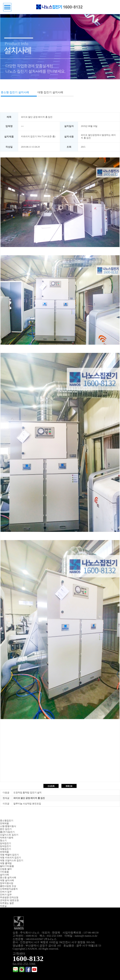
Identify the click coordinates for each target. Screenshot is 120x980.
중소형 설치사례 (8, 878)
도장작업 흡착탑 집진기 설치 (28, 793)
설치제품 (9, 137)
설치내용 (69, 137)
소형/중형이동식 (8, 826)
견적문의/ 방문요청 (9, 900)
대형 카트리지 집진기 (10, 858)
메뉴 (7, 7)
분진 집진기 (6, 829)
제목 (9, 117)
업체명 (9, 126)
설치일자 (69, 126)
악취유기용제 (7, 838)
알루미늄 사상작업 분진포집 (27, 804)
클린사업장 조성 (8, 886)
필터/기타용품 (7, 866)
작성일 (9, 147)
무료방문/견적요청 (9, 897)
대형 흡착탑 (6, 863)
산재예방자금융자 (9, 889)
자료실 (3, 906)
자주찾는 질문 (7, 903)
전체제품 (4, 823)
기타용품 (4, 872)
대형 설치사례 (7, 880)
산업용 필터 (6, 869)
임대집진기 (6, 843)
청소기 (3, 841)
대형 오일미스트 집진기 (12, 860)
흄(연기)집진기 (7, 832)
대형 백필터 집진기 (9, 855)
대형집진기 (6, 849)
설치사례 (4, 875)
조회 (69, 147)
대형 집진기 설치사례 (50, 92)
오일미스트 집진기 (9, 835)
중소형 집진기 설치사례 (15, 92)
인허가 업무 (6, 892)
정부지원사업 (7, 883)
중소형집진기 (7, 821)
